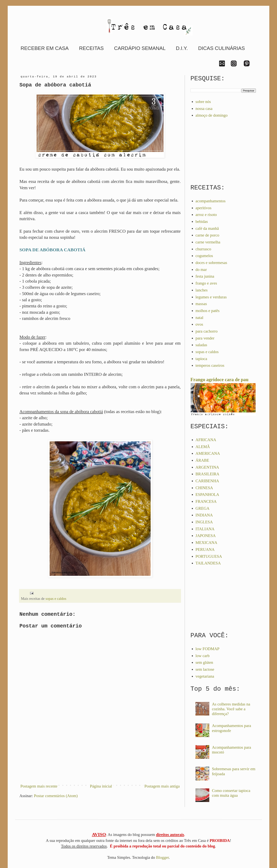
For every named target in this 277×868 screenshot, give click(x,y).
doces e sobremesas (211, 263)
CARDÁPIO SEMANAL (140, 48)
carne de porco (207, 235)
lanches (201, 290)
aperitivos (203, 208)
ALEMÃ (203, 447)
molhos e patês (207, 311)
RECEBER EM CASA (45, 48)
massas (201, 304)
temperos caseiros (210, 365)
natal (199, 318)
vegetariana (205, 676)
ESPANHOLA (207, 495)
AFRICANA (206, 440)
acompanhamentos (210, 201)
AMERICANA (208, 453)
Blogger (162, 857)
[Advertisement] (100, 749)
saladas (201, 345)
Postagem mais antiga (162, 786)
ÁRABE (202, 460)
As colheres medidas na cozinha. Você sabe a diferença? (231, 709)
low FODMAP (207, 649)
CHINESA (204, 488)
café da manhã (207, 228)
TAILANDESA (208, 563)
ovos (199, 324)
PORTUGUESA (209, 556)
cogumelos (204, 256)
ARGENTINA (207, 467)
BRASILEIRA (207, 474)
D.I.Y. (182, 48)
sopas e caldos (56, 599)
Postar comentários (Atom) (56, 796)
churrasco (203, 249)
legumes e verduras (211, 297)
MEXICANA (206, 543)
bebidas (202, 222)
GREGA (202, 508)
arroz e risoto (206, 215)
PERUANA (205, 549)
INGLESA (204, 522)
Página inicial (101, 786)
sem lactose (205, 669)
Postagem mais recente (39, 786)
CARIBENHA (207, 481)
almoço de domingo (212, 115)
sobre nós (203, 102)
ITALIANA (205, 529)
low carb (202, 656)
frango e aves (206, 283)
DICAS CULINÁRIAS (222, 48)
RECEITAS (91, 48)
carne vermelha (208, 242)
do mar (201, 270)
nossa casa (204, 109)
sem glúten (204, 662)
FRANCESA (206, 501)
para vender (205, 338)
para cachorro (206, 331)
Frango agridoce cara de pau (219, 380)
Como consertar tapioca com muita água (231, 793)
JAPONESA (206, 536)
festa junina (205, 276)
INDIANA (204, 515)
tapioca (201, 359)
